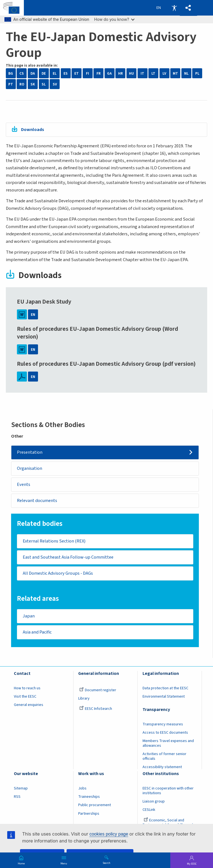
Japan (29, 617)
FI (88, 73)
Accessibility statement (162, 768)
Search (106, 863)
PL (197, 73)
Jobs (82, 789)
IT (142, 73)
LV (164, 73)
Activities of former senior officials (164, 757)
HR (121, 73)
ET (77, 73)
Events (24, 485)
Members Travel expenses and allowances (168, 744)
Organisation (30, 468)
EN (33, 315)
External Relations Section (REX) (54, 541)
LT (153, 73)
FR (99, 73)
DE (44, 73)
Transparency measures (163, 725)
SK (33, 84)
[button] (188, 8)
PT (11, 84)
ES (66, 73)
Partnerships (89, 814)
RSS (17, 798)
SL (44, 84)
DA (33, 73)
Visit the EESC (25, 697)
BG (11, 73)
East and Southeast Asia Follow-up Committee (68, 558)
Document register (98, 691)
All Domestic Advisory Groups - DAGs (58, 574)
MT (175, 73)
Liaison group (154, 802)
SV (55, 84)
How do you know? (115, 19)
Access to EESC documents (165, 733)
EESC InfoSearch (96, 710)
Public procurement (95, 806)
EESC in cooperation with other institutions (168, 792)
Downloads (33, 130)
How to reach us (27, 689)
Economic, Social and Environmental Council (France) (168, 823)
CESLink (149, 811)
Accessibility (174, 8)
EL (55, 73)
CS (22, 73)
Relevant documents (37, 501)
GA (109, 73)
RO (22, 84)
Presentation (30, 452)
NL (186, 73)
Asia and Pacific (37, 633)
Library (84, 699)
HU (131, 73)
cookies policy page (109, 834)
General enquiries (29, 706)
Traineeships (89, 798)
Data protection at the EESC (165, 689)
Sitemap (21, 789)
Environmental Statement (164, 697)
